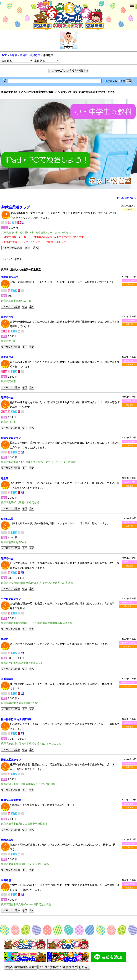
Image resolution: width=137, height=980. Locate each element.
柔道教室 (130, 284)
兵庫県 (13, 55)
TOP (4, 55)
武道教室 (35, 55)
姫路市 (24, 55)
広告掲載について (127, 198)
